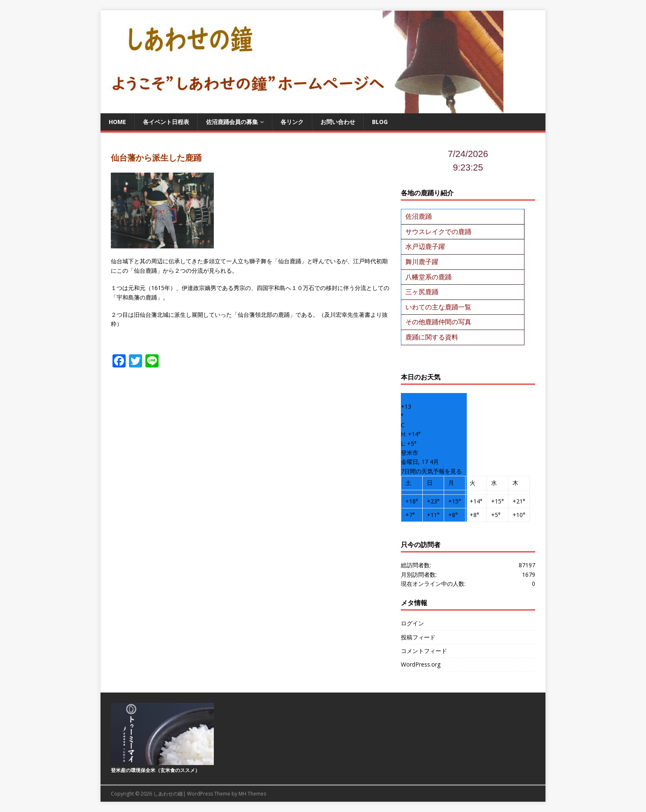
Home (117, 122)
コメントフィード (424, 651)
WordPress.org (421, 664)
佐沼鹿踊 (419, 216)
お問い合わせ (338, 122)
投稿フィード (418, 637)
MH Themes (252, 794)
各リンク (292, 122)
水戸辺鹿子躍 (425, 246)
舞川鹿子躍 (422, 262)
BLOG (380, 122)
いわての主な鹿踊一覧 (438, 307)
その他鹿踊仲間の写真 (438, 322)
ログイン (412, 623)
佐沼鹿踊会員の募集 (232, 122)
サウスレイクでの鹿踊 (438, 232)
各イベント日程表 (166, 122)
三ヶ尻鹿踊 (422, 292)
